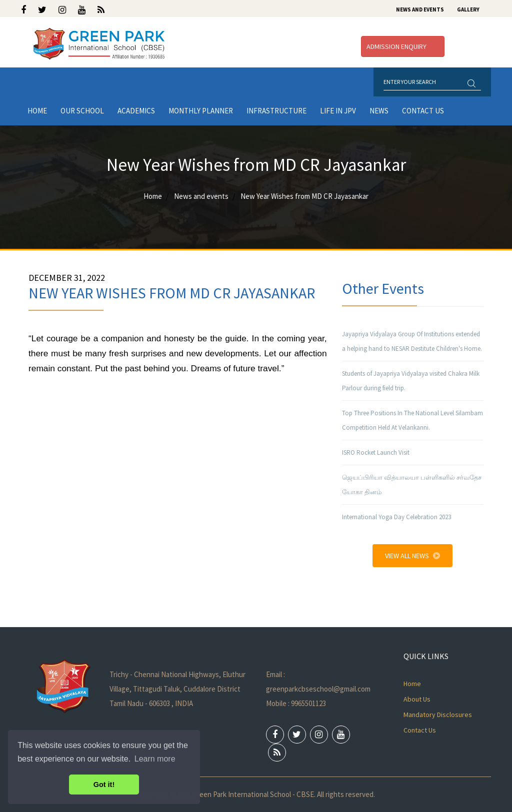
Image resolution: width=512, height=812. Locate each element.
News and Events (420, 9)
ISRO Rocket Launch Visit (376, 452)
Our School (82, 111)
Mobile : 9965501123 (296, 703)
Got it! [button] (104, 785)
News (379, 111)
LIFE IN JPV (338, 111)
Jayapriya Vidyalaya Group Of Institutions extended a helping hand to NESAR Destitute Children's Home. (412, 341)
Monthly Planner (201, 111)
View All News (412, 556)
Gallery (468, 9)
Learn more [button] (155, 759)
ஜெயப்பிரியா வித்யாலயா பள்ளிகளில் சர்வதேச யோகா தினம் (412, 485)
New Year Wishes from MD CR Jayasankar (304, 196)
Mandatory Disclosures (438, 715)
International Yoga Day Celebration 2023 (396, 517)
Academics (136, 111)
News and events (201, 196)
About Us (417, 699)
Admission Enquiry (403, 46)
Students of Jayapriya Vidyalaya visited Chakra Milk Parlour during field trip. (411, 381)
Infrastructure (276, 111)
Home (37, 111)
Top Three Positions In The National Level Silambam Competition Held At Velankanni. (412, 420)
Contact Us (423, 111)
